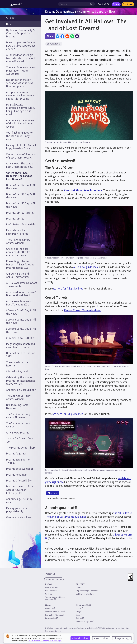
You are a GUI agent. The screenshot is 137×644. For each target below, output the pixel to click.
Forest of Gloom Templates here (83, 190)
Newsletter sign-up (85, 622)
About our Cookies (54, 579)
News (112, 11)
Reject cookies (101, 638)
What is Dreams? (52, 587)
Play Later (53, 493)
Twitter (80, 618)
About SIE (50, 608)
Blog (79, 612)
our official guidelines (86, 267)
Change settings (122, 638)
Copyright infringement (55, 615)
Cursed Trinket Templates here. (83, 310)
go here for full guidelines (68, 289)
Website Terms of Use (55, 612)
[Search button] (92, 4)
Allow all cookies (80, 638)
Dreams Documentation (61, 11)
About (79, 608)
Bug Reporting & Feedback (87, 591)
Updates (49, 594)
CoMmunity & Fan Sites (85, 594)
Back (11, 18)
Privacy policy (51, 618)
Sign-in (116, 4)
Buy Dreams (128, 4)
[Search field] (74, 4)
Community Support (92, 11)
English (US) (104, 4)
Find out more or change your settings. (45, 641)
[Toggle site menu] (3, 4)
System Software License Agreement (56, 598)
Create (79, 587)
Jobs (79, 615)
